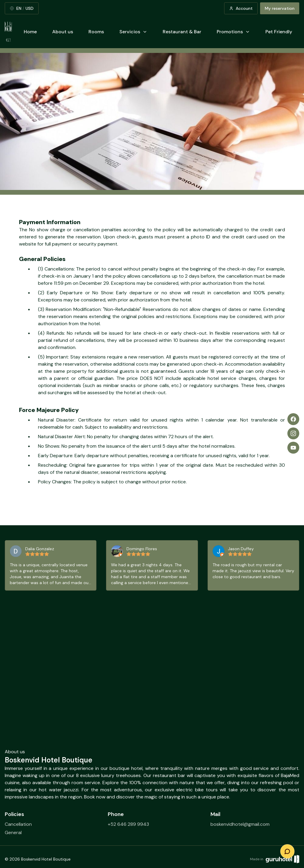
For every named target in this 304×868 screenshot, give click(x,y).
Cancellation (18, 824)
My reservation (280, 8)
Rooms (96, 32)
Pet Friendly (279, 32)
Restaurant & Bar (182, 32)
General (13, 832)
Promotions (233, 32)
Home (30, 32)
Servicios (133, 32)
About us (63, 32)
